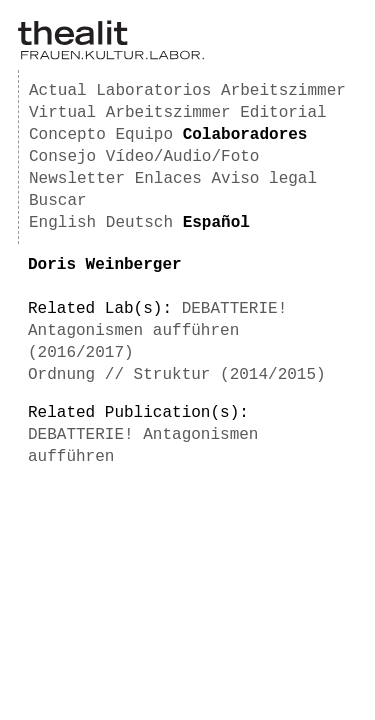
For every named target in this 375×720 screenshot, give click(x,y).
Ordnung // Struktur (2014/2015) (177, 375)
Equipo (144, 135)
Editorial (283, 113)
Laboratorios (153, 91)
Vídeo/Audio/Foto (183, 157)
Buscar (58, 201)
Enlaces (168, 179)
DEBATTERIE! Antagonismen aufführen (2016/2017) (157, 331)
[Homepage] (111, 56)
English (62, 223)
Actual (58, 91)
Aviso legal (264, 179)
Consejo (62, 157)
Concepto (67, 135)
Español (216, 223)
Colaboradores (245, 135)
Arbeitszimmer (283, 91)
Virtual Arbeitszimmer (130, 113)
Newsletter (77, 179)
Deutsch (139, 223)
